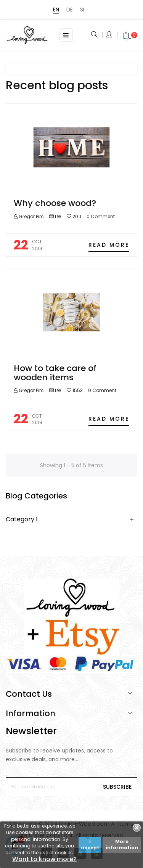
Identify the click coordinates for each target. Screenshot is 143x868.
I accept (90, 845)
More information (122, 845)
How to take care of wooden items (55, 373)
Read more (109, 245)
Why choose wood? (55, 203)
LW (58, 216)
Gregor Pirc (31, 216)
